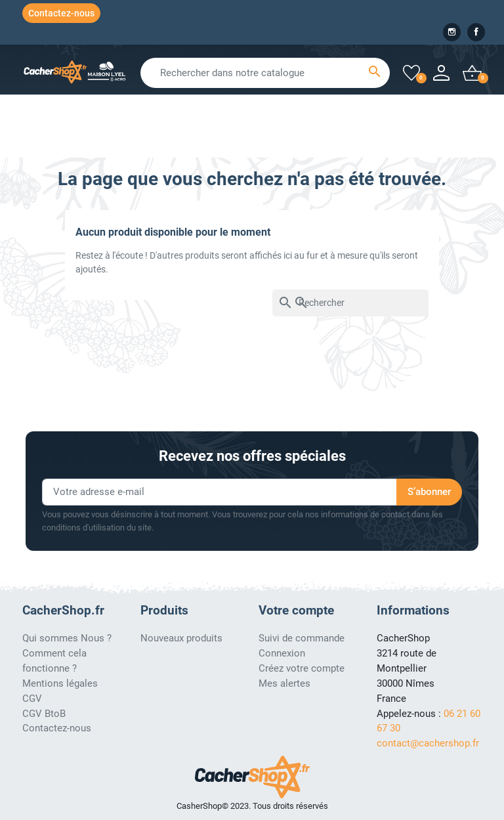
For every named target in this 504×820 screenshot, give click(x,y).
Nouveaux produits (181, 638)
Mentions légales (60, 683)
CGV (32, 699)
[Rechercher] (350, 303)
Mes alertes (284, 683)
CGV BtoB (44, 714)
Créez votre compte (302, 668)
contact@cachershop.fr (428, 743)
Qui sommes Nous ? (67, 638)
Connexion (282, 653)
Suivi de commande (302, 638)
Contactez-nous (61, 13)
